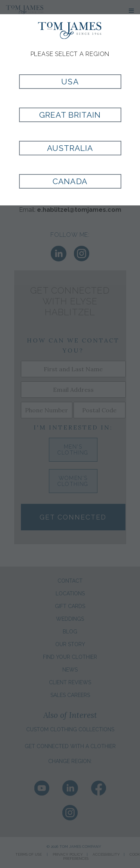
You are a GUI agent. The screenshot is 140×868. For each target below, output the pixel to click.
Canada (70, 181)
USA (70, 82)
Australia (70, 148)
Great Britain (70, 115)
